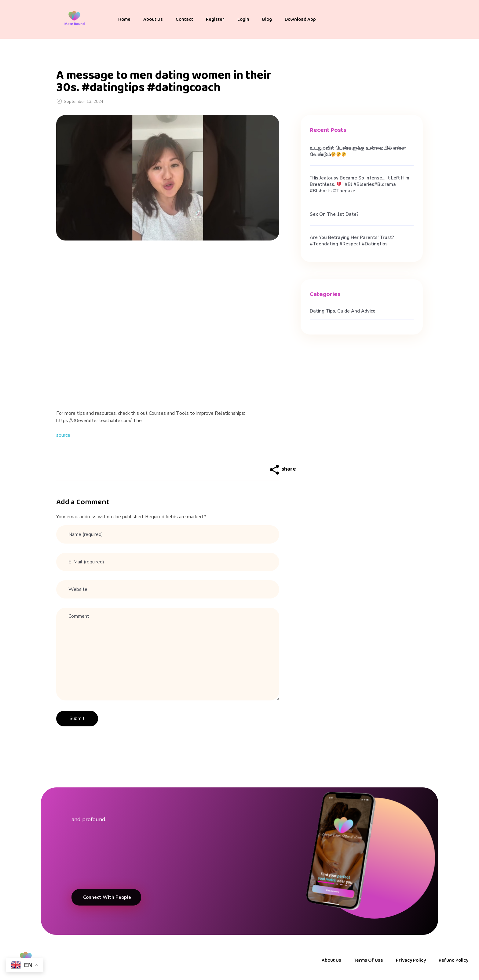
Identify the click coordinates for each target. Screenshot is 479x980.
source (63, 435)
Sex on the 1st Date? (334, 214)
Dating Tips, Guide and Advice (343, 311)
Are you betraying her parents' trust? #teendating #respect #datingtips (352, 241)
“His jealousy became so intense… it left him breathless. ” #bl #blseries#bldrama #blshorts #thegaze (360, 184)
